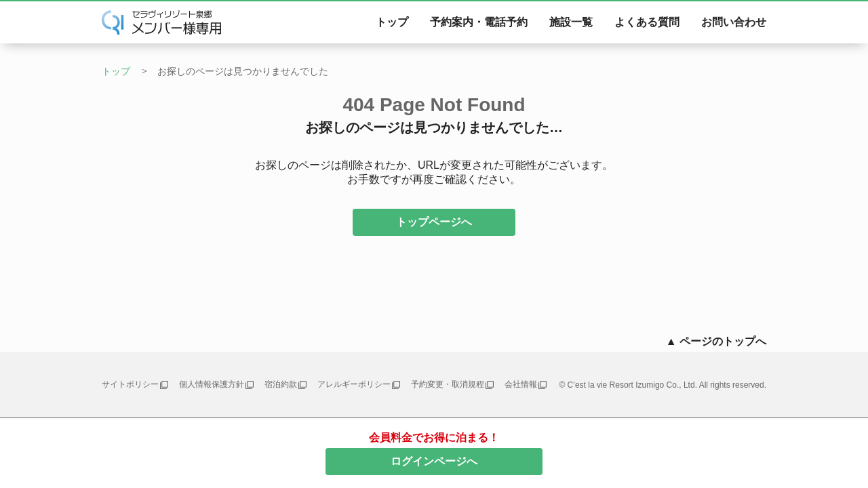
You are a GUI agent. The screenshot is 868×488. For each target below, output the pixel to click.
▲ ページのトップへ (716, 341)
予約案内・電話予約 (479, 22)
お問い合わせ (734, 22)
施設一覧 (571, 22)
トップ (392, 22)
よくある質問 (647, 22)
